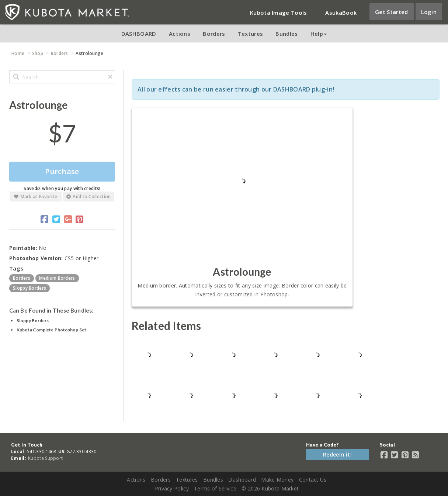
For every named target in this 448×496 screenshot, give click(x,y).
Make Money (277, 480)
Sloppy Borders (33, 321)
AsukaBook (341, 13)
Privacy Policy (172, 488)
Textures (250, 34)
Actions (180, 34)
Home (18, 53)
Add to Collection (88, 197)
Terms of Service (215, 488)
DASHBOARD (139, 34)
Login (429, 12)
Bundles (286, 34)
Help (319, 34)
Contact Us (313, 480)
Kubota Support (45, 458)
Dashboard (242, 480)
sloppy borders (29, 288)
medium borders (57, 278)
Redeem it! (337, 454)
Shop (38, 53)
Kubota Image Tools (278, 13)
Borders (214, 34)
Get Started (391, 12)
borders (22, 278)
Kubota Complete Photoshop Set (51, 330)
